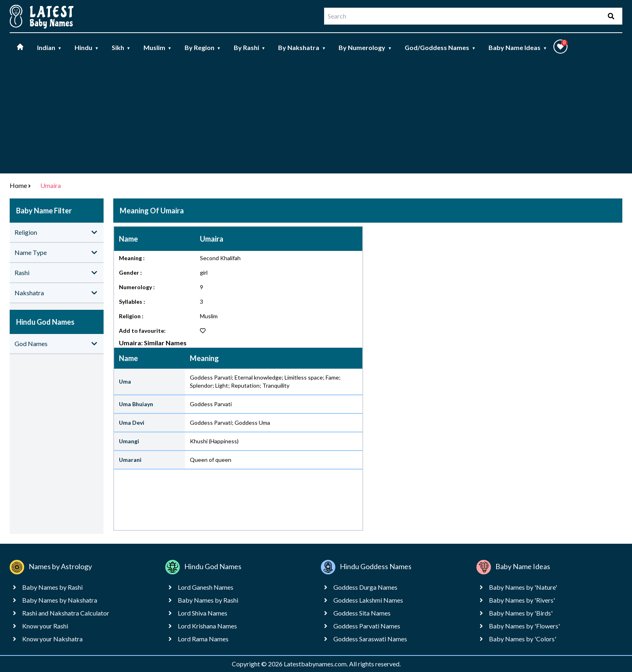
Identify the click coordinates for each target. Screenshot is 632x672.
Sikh (121, 47)
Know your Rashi (45, 626)
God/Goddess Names (440, 47)
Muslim (158, 47)
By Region (203, 47)
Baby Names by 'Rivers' (522, 600)
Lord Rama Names (203, 639)
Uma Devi (132, 423)
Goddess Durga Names (365, 587)
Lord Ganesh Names (206, 587)
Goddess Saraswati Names (370, 639)
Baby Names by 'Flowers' (524, 626)
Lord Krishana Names (207, 626)
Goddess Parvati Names (367, 626)
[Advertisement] (316, 117)
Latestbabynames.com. (316, 664)
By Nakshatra (302, 47)
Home (18, 185)
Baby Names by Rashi (52, 587)
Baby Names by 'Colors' (523, 639)
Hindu (87, 47)
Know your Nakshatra (52, 639)
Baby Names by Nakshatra (60, 600)
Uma (125, 381)
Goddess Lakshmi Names (368, 600)
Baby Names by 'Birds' (521, 613)
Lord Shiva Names (203, 613)
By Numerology (365, 47)
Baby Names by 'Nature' (523, 587)
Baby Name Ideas (518, 47)
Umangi (129, 441)
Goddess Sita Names (362, 613)
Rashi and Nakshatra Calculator (66, 613)
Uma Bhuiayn (136, 404)
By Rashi (250, 47)
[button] (560, 47)
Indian (49, 47)
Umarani (130, 460)
